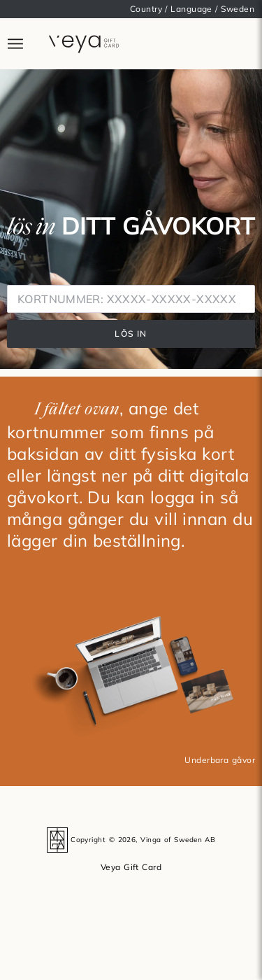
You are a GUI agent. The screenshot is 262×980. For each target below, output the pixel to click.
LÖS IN (131, 334)
